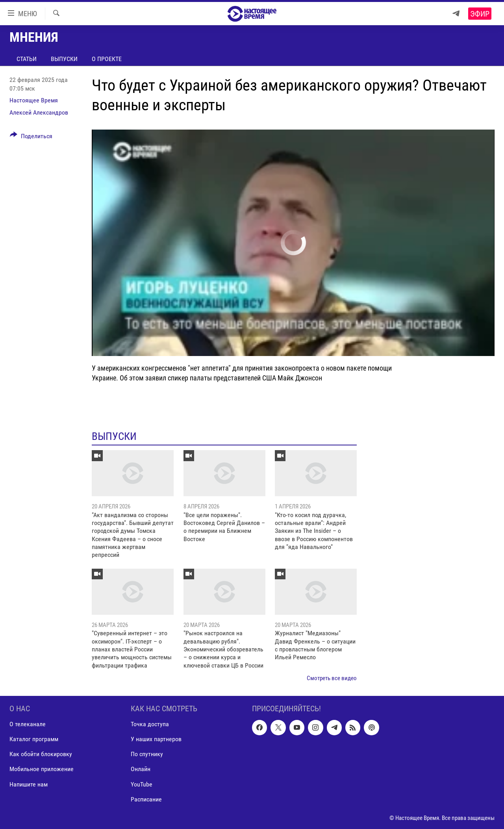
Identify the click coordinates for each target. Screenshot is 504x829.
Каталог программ (34, 739)
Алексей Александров (39, 112)
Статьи (27, 59)
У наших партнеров (156, 739)
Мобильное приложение (42, 769)
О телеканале (28, 724)
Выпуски (64, 59)
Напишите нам (29, 784)
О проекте (107, 59)
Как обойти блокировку (41, 754)
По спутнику (147, 754)
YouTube (142, 784)
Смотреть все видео (332, 678)
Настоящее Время (34, 100)
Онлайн (141, 769)
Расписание (146, 799)
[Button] (31, 137)
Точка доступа (150, 724)
